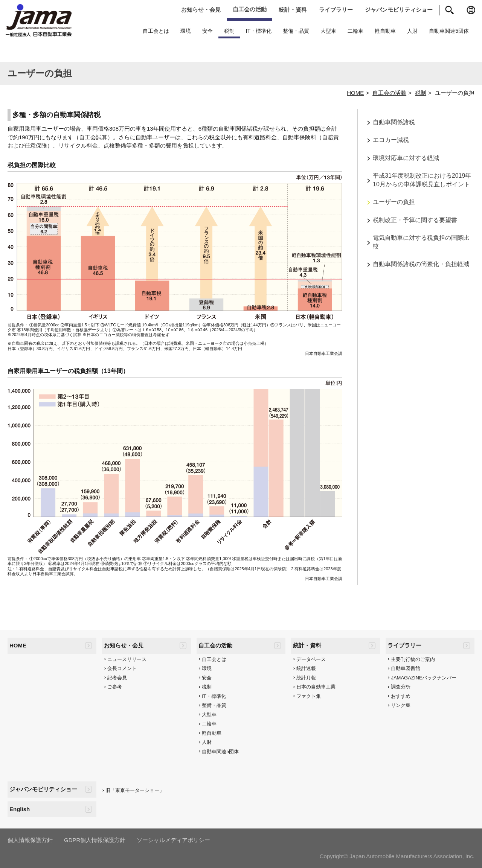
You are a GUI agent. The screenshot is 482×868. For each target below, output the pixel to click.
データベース (311, 659)
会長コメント (122, 668)
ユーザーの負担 (394, 202)
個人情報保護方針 (30, 840)
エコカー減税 (391, 140)
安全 (207, 31)
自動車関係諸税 (394, 122)
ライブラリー (336, 10)
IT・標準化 (259, 31)
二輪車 (355, 31)
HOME (355, 93)
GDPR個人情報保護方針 (95, 840)
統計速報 (306, 668)
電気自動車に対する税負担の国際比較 (421, 242)
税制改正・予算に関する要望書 (415, 220)
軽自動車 (385, 31)
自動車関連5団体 (449, 31)
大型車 (328, 31)
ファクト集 (309, 696)
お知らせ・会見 (201, 10)
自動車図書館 (406, 668)
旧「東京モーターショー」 (135, 790)
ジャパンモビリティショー (399, 10)
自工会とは (156, 31)
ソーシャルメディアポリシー (173, 840)
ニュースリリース (127, 659)
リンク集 (401, 705)
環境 (186, 31)
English (20, 809)
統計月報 (306, 678)
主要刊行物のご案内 (413, 659)
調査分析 (401, 687)
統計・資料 (293, 10)
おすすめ (401, 696)
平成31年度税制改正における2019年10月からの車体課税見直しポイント (422, 180)
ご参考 (115, 687)
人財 (412, 31)
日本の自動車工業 (316, 687)
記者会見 (117, 678)
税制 (229, 31)
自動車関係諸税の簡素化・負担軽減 (421, 264)
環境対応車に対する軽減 (406, 158)
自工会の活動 (250, 9)
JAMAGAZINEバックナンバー (424, 678)
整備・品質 (296, 31)
